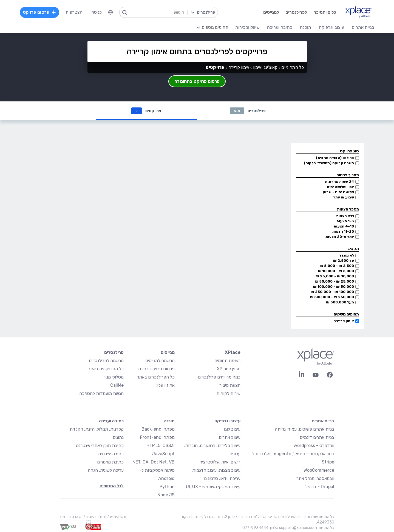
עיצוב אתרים (230, 437)
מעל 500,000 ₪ (340, 302)
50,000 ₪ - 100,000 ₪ (334, 287)
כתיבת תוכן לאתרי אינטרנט (100, 446)
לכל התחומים (112, 486)
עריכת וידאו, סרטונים (222, 478)
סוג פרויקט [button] (349, 151)
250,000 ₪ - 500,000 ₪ (332, 297)
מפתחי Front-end (157, 437)
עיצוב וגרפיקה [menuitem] (331, 27)
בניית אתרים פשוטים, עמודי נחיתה (304, 429)
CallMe (117, 385)
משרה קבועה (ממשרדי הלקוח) (329, 163)
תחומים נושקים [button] (346, 314)
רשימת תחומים (227, 361)
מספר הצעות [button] (348, 209)
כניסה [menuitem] (97, 12)
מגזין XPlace (229, 369)
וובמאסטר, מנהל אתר (315, 478)
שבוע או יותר (344, 197)
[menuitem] (110, 12)
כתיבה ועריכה (111, 421)
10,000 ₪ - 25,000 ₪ (335, 276)
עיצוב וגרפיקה (227, 421)
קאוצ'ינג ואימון (265, 67)
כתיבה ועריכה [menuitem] (280, 27)
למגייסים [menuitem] (271, 12)
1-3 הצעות (345, 221)
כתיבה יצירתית (111, 454)
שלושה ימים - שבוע (338, 192)
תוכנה (169, 421)
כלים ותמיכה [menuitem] (325, 12)
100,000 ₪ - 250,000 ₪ (332, 292)
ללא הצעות (345, 216)
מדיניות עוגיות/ (94, 517)
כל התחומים (293, 67)
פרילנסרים (248, 111)
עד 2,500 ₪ (344, 261)
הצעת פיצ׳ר (230, 385)
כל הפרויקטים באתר (106, 369)
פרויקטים (146, 111)
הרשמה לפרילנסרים (106, 361)
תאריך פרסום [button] (348, 175)
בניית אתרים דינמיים (317, 437)
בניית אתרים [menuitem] (363, 27)
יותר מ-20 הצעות (340, 237)
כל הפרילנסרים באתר (156, 377)
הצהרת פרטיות (71, 517)
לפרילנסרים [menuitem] (296, 12)
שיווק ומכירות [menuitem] (247, 27)
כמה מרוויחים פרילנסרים (219, 377)
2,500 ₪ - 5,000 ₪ (337, 266)
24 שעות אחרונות (339, 182)
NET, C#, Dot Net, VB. (153, 462)
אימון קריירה (344, 321)
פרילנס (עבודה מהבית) (335, 158)
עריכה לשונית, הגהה (106, 470)
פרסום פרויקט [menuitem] (39, 12)
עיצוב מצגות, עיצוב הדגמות (216, 470)
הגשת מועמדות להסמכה (101, 393)
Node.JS (166, 495)
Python (167, 487)
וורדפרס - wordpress (314, 446)
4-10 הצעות (344, 226)
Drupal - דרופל (320, 487)
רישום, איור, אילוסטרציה (220, 462)
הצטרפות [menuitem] (74, 12)
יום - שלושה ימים (340, 187)
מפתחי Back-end (158, 429)
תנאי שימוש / (117, 517)
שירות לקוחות (228, 393)
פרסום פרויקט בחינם (156, 369)
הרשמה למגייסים (160, 361)
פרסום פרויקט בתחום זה (197, 81)
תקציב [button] (353, 249)
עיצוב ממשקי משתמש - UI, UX (213, 487)
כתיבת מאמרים (110, 462)
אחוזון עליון (165, 385)
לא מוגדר (346, 255)
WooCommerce (319, 470)
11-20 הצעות (343, 231)
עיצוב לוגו (232, 429)
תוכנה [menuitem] (306, 27)
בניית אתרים (323, 421)
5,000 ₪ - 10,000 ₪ (336, 271)
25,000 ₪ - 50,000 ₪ (334, 281)
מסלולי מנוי (114, 377)
